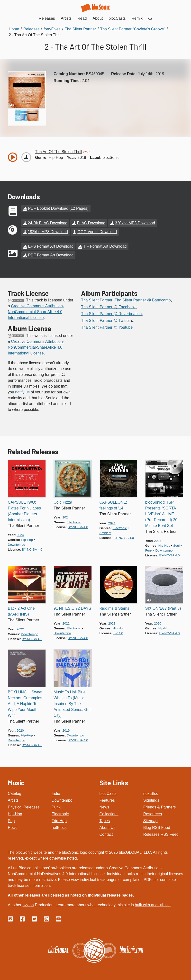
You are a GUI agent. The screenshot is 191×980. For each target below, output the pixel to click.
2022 (20, 629)
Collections (109, 814)
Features (107, 800)
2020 (158, 623)
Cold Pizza (63, 502)
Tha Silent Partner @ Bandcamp (143, 300)
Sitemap (150, 821)
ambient (105, 533)
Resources (153, 814)
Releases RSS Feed (161, 834)
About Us (108, 828)
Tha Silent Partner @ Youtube (107, 327)
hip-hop (56, 158)
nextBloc (151, 794)
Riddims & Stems (114, 608)
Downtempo (62, 800)
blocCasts (108, 794)
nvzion (28, 905)
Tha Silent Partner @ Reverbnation (111, 314)
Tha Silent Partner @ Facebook (108, 307)
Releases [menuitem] (47, 18)
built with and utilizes (153, 905)
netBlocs (59, 828)
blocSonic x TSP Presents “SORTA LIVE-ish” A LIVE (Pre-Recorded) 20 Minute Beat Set (161, 514)
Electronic (60, 814)
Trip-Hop (59, 821)
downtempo (16, 545)
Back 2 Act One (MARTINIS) (21, 611)
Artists (13, 800)
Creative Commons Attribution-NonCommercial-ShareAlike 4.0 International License (36, 312)
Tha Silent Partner (97, 300)
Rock (12, 828)
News (104, 807)
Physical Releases (24, 807)
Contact (106, 834)
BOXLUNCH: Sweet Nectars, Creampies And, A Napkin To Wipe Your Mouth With (25, 704)
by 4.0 (118, 633)
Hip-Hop (15, 814)
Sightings (151, 800)
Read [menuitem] (82, 18)
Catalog (14, 794)
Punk (56, 807)
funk (149, 550)
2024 (20, 535)
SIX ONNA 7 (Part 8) (163, 608)
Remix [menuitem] (137, 18)
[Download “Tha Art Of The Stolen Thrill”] (26, 157)
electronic (74, 522)
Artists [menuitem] (66, 18)
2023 (158, 541)
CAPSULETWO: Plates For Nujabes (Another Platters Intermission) (24, 511)
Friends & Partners (159, 807)
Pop (11, 821)
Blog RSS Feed (157, 828)
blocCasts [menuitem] (117, 18)
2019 (82, 158)
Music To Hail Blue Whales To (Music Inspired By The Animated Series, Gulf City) (73, 704)
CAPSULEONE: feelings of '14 (113, 505)
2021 (112, 623)
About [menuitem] (98, 18)
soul (177, 546)
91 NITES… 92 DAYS (72, 608)
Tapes (105, 821)
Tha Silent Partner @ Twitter (105, 321)
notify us (22, 392)
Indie (56, 794)
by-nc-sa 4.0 (32, 549)
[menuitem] (150, 18)
